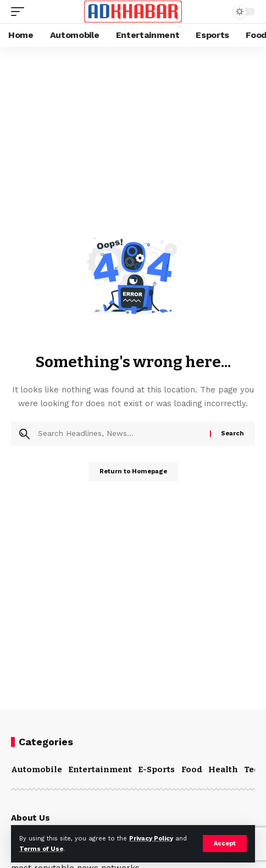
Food (192, 769)
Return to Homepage (133, 471)
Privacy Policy (151, 839)
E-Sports (156, 769)
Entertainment (100, 769)
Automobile (37, 769)
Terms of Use (41, 849)
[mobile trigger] (20, 12)
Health (223, 769)
